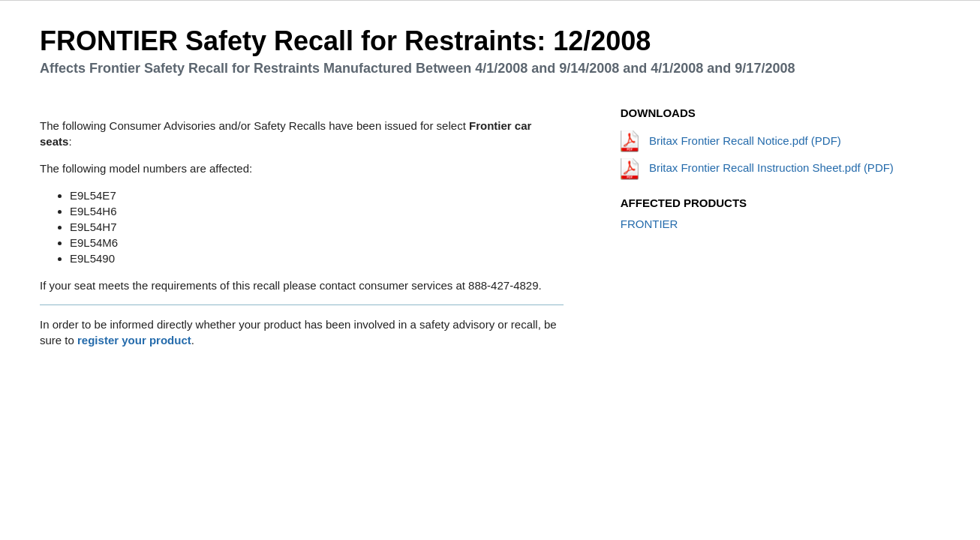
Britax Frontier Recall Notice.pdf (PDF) (731, 141)
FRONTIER (649, 224)
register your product (134, 340)
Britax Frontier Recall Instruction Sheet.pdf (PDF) (757, 168)
